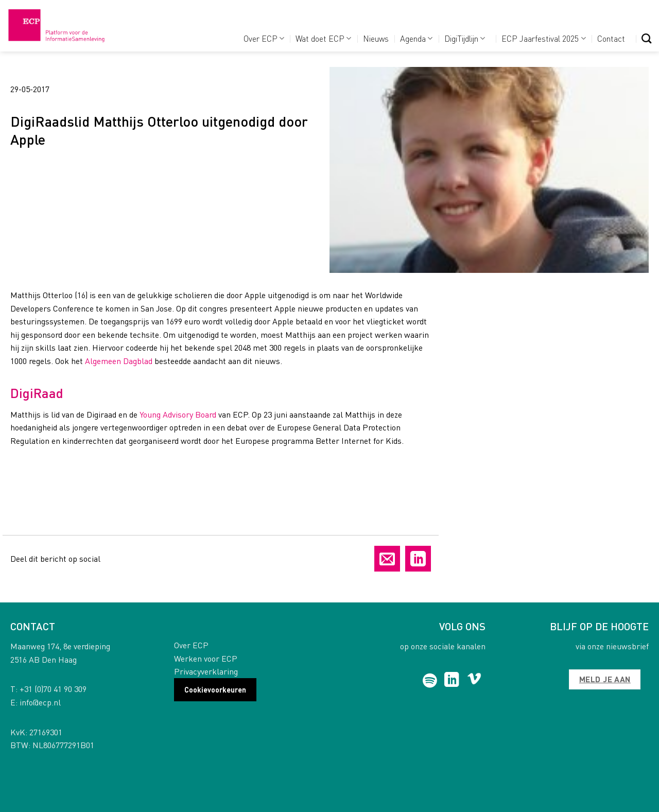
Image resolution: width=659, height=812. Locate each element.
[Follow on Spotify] (430, 681)
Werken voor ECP (206, 658)
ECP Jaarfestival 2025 (543, 38)
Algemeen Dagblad (119, 361)
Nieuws (376, 38)
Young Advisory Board (178, 414)
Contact (611, 38)
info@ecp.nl (40, 702)
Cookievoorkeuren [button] (215, 689)
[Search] (646, 38)
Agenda (416, 38)
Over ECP (264, 38)
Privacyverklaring (206, 671)
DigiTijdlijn (465, 38)
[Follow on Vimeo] (474, 681)
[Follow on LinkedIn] (452, 681)
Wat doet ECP (323, 38)
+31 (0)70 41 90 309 (53, 689)
